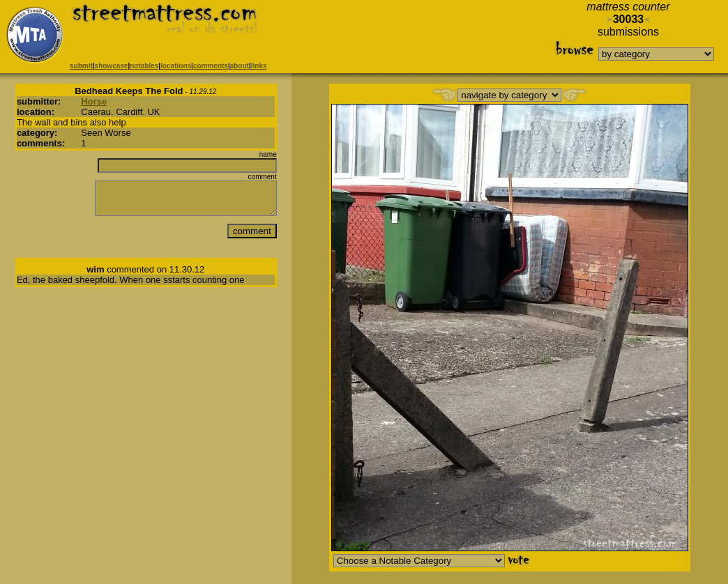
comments (211, 66)
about (240, 66)
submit (81, 66)
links (259, 66)
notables (144, 66)
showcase (112, 66)
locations (176, 66)
